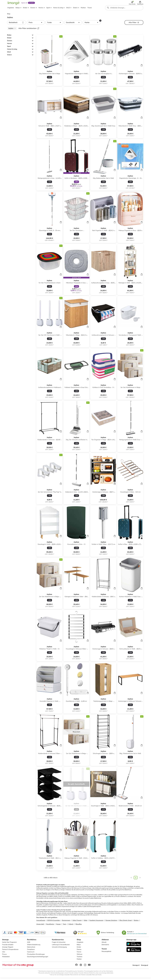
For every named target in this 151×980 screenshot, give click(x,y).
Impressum (31, 954)
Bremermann (66, 922)
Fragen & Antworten (59, 944)
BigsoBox (79, 926)
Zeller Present (77, 922)
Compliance (31, 951)
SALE (9, 54)
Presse (5, 956)
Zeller (86, 922)
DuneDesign (50, 926)
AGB (29, 944)
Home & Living (12, 51)
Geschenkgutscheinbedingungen (38, 959)
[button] (140, 3)
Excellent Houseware (96, 922)
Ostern (9, 57)
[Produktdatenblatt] (49, 62)
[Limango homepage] (13, 3)
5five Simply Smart (126, 922)
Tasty (65, 926)
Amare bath (40, 926)
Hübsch (71, 926)
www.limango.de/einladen (106, 975)
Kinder (9, 40)
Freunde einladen (8, 947)
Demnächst (105, 947)
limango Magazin (8, 949)
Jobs (4, 954)
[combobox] (124, 9)
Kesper (58, 926)
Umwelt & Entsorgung (59, 949)
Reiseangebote (106, 953)
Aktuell (104, 944)
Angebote (80, 944)
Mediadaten (6, 959)
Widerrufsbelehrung (34, 947)
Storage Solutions (111, 922)
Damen (10, 42)
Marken (79, 961)
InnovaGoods (41, 922)
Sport (9, 48)
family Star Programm (10, 944)
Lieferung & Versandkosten (61, 947)
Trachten (80, 959)
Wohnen (80, 956)
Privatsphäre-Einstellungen (36, 956)
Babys (9, 37)
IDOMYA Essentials (54, 922)
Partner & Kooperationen (11, 951)
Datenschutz (31, 949)
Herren (9, 45)
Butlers (136, 922)
